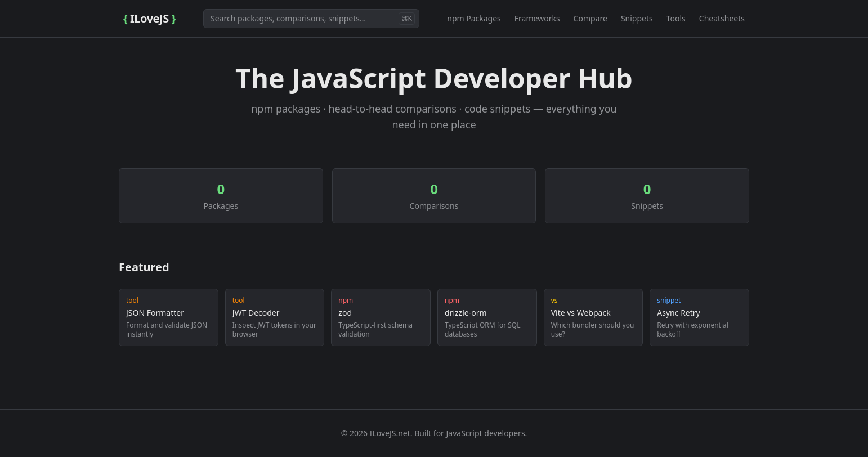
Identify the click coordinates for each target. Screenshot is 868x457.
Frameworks (537, 18)
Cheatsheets (722, 18)
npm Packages (474, 18)
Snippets (637, 18)
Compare (590, 18)
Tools (676, 18)
